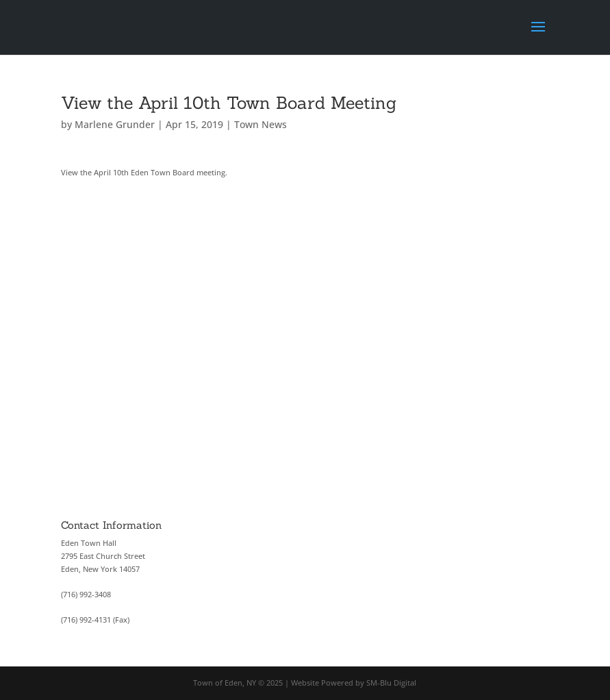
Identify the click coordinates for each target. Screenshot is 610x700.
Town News (260, 124)
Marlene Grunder (115, 124)
